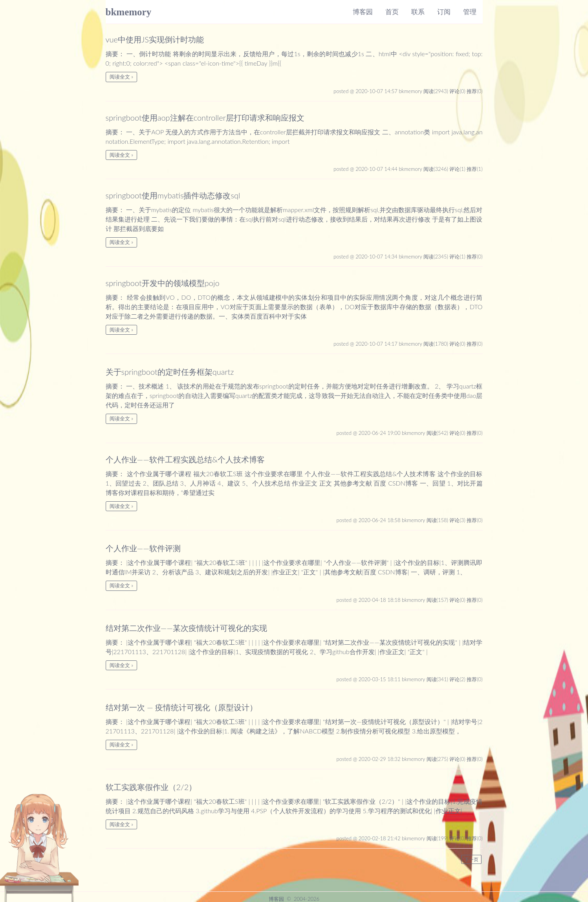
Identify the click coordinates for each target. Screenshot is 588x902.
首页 (392, 12)
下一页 (471, 859)
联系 (418, 12)
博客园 (363, 12)
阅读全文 (120, 77)
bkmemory (129, 12)
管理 (470, 12)
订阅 (444, 12)
